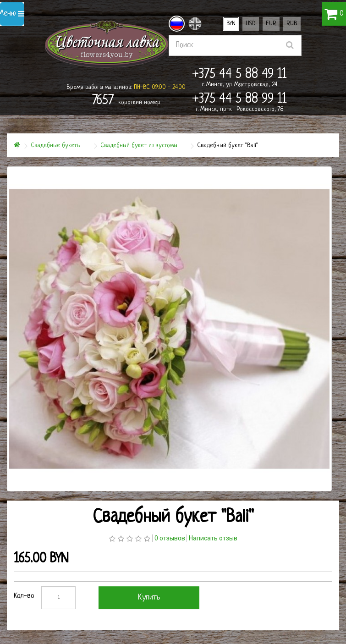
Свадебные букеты (56, 146)
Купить (149, 597)
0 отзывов (170, 538)
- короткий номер (126, 101)
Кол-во (24, 596)
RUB (292, 24)
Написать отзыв (213, 538)
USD (251, 24)
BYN (231, 24)
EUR (271, 24)
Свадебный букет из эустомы (139, 146)
